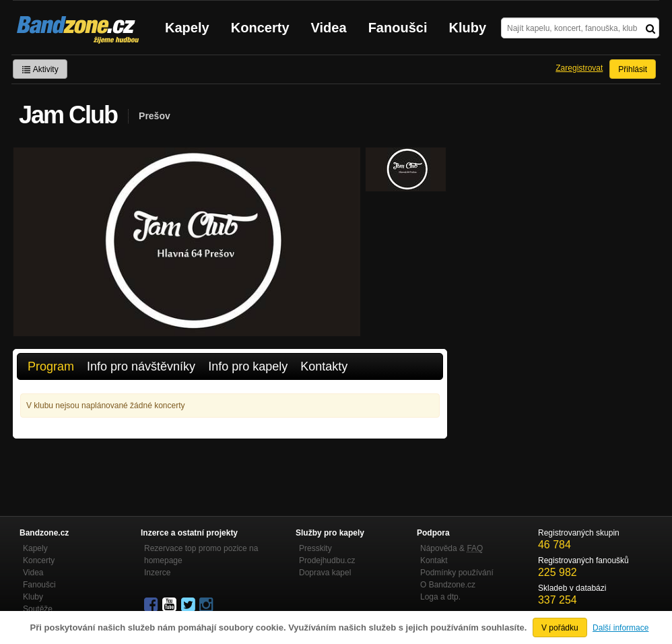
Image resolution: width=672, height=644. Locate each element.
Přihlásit (633, 69)
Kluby (468, 28)
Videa (329, 28)
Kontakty (324, 366)
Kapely (187, 28)
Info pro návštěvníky (141, 366)
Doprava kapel (325, 573)
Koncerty (260, 28)
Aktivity (40, 69)
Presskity (315, 548)
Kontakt (434, 560)
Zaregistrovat (579, 68)
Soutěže (38, 609)
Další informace (620, 628)
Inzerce (157, 573)
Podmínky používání (457, 573)
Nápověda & (451, 548)
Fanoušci (398, 28)
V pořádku (560, 628)
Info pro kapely (248, 366)
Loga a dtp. (440, 597)
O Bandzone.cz (448, 585)
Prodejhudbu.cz (327, 560)
